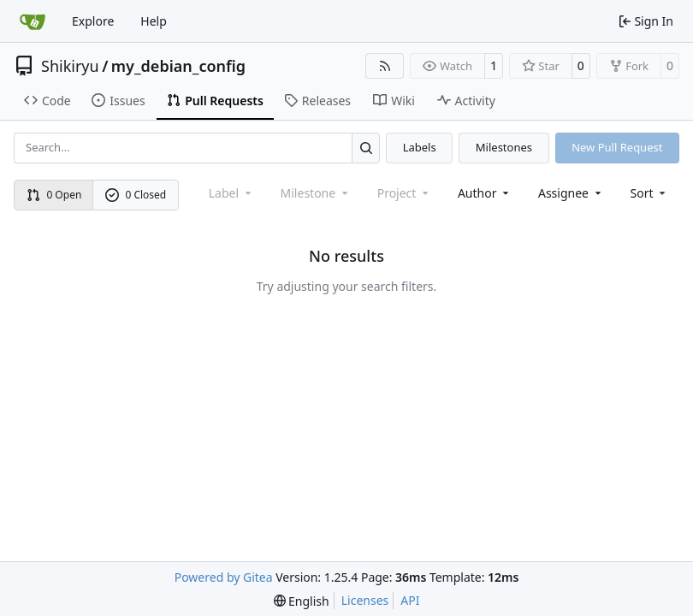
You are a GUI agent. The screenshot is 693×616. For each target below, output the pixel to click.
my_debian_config (178, 66)
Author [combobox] (485, 193)
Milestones (504, 147)
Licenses (365, 600)
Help (154, 21)
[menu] (650, 193)
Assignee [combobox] (571, 193)
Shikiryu (70, 66)
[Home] (33, 21)
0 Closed (136, 195)
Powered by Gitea (224, 577)
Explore (93, 21)
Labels (420, 147)
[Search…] (366, 148)
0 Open (54, 195)
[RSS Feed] (385, 66)
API (410, 600)
